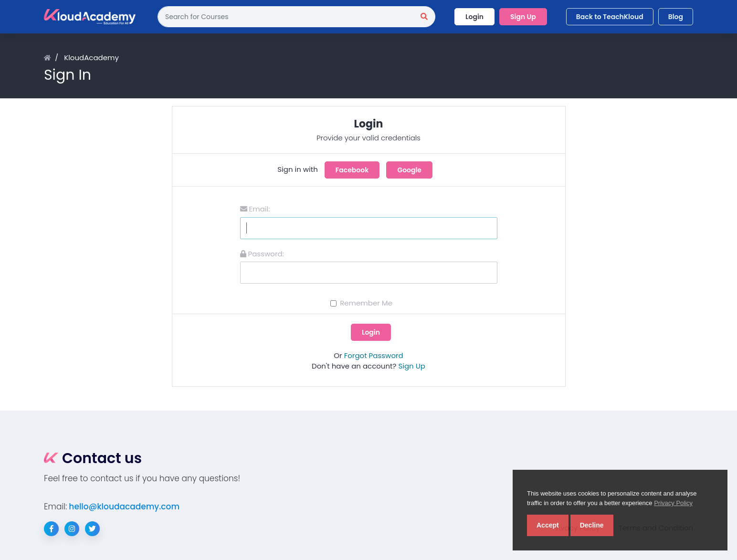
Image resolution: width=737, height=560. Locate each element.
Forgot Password (374, 355)
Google (409, 170)
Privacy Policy (673, 503)
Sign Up (523, 17)
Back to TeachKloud (610, 17)
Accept (548, 525)
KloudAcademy (91, 58)
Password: (262, 254)
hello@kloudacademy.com (124, 507)
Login (474, 17)
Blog (676, 17)
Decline (592, 525)
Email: (255, 209)
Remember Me (366, 303)
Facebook (352, 170)
